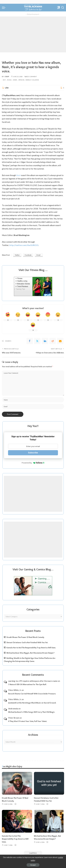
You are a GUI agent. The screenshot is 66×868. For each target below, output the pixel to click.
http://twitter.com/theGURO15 (24, 245)
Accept (33, 865)
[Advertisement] (33, 34)
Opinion (21, 80)
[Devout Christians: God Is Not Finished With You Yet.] (49, 783)
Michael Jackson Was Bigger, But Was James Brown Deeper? (31, 653)
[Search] (63, 8)
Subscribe (33, 453)
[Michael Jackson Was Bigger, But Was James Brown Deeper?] (49, 821)
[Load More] (33, 852)
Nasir (19, 175)
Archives (33, 735)
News (15, 80)
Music (9, 80)
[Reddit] (53, 341)
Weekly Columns (32, 80)
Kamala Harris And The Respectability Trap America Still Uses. (31, 648)
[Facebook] (30, 341)
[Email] (60, 341)
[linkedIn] (45, 341)
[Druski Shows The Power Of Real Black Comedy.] (17, 783)
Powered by (33, 463)
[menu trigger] (4, 8)
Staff (7, 77)
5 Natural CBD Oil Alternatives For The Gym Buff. (27, 684)
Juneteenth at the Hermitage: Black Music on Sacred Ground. (32, 703)
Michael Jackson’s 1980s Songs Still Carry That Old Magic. (32, 712)
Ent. (4, 80)
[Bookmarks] (58, 8)
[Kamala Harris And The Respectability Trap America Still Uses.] (17, 821)
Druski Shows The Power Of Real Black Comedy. (25, 637)
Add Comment (31, 77)
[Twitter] (37, 341)
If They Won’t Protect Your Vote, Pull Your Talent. (28, 721)
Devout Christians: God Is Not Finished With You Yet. (27, 642)
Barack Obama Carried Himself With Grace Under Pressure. (32, 694)
